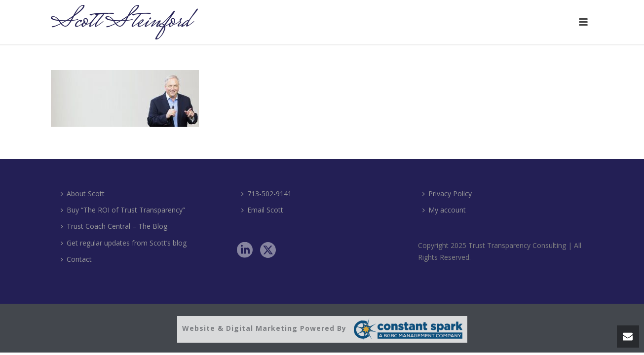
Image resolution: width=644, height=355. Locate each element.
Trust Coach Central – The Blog (114, 226)
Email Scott (262, 210)
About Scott (83, 194)
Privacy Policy (447, 194)
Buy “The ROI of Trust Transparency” (123, 210)
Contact (76, 259)
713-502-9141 (266, 194)
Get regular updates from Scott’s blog (124, 243)
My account (444, 210)
